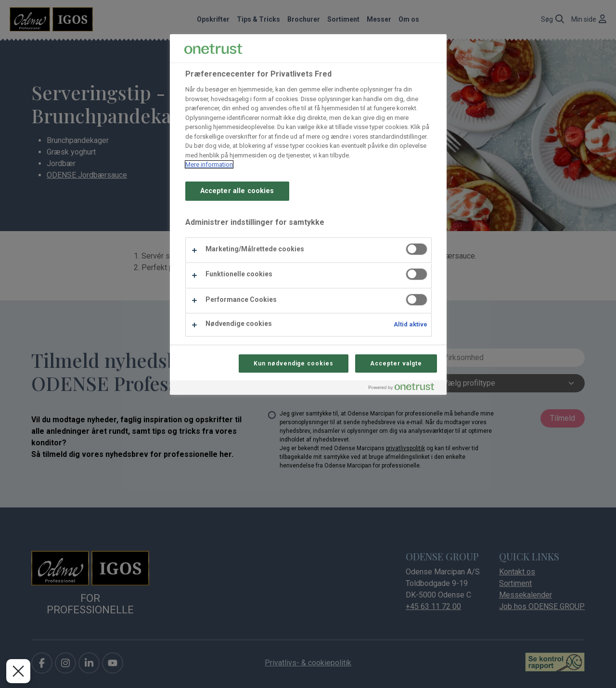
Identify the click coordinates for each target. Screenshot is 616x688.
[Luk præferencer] (18, 671)
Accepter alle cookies (237, 191)
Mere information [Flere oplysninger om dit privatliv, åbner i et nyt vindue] (209, 164)
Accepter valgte (396, 363)
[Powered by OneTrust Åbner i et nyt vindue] (405, 389)
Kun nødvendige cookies (294, 363)
